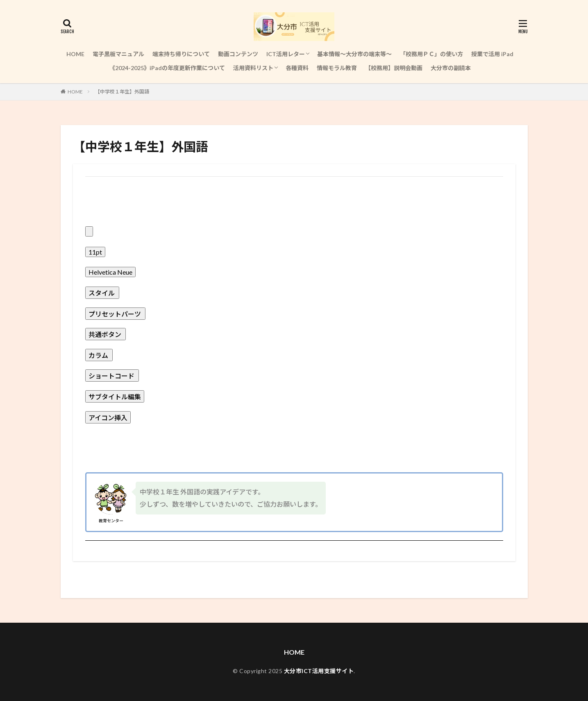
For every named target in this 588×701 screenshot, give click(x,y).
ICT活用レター (286, 54)
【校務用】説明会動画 (394, 68)
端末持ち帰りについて (181, 54)
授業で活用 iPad (492, 54)
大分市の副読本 (451, 68)
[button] (294, 212)
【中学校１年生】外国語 (122, 92)
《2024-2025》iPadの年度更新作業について (167, 68)
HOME (75, 54)
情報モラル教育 (337, 68)
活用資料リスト (253, 68)
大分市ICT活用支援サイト (319, 671)
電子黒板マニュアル (118, 54)
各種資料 (297, 68)
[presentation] (89, 231)
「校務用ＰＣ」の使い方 (431, 54)
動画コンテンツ (238, 54)
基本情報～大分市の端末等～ (354, 54)
